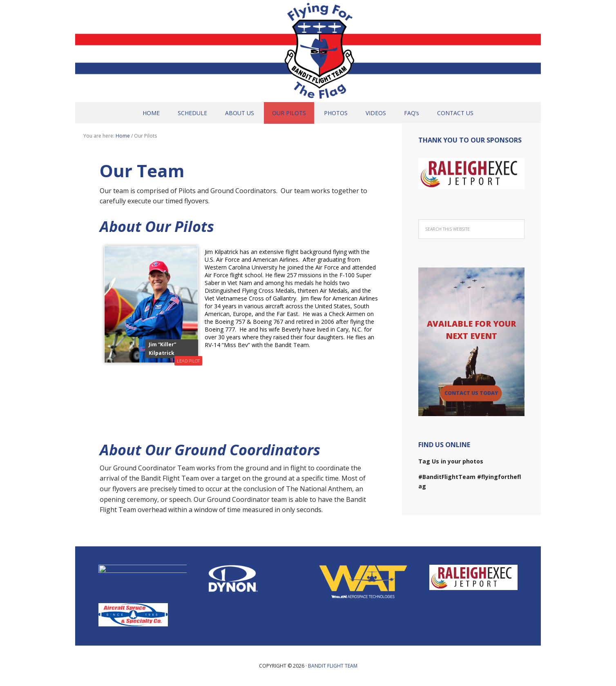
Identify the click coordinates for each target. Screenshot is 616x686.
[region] (471, 174)
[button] (471, 174)
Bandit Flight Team (308, 51)
